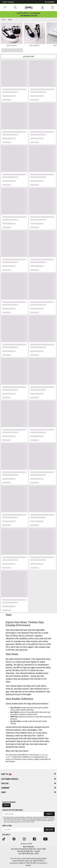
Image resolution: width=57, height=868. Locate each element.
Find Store (49, 830)
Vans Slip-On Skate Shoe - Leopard (28, 851)
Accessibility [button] (50, 2)
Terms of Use (7, 820)
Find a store (7, 826)
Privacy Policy (18, 820)
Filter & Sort (28, 57)
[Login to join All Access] (29, 13)
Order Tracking (8, 2)
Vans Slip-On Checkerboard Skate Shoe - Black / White (29, 849)
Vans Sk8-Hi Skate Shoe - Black (28, 853)
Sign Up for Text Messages (13, 810)
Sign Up (6, 805)
